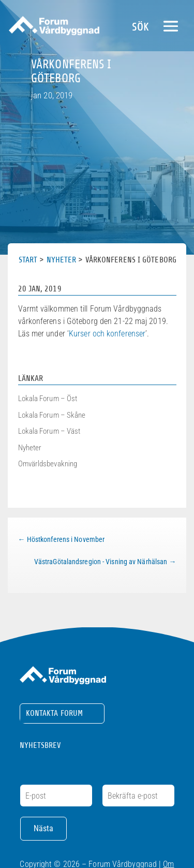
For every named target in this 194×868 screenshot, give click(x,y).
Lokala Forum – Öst (48, 399)
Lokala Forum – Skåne (52, 415)
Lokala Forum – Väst (49, 431)
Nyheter (62, 260)
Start (28, 260)
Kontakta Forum (54, 713)
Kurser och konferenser (107, 334)
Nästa (43, 828)
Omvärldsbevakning (48, 464)
